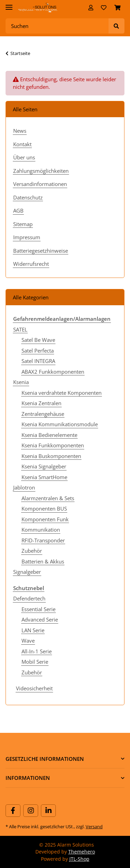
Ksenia (21, 382)
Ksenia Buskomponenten (51, 456)
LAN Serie (33, 630)
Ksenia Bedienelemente (49, 435)
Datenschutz (28, 197)
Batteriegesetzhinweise (41, 251)
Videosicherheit (34, 688)
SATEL (20, 329)
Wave (28, 641)
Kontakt (22, 144)
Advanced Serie (40, 619)
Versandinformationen (40, 184)
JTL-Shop (79, 859)
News (20, 131)
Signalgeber (27, 572)
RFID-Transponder (43, 540)
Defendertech (29, 598)
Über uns (24, 157)
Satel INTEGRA (38, 361)
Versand (94, 827)
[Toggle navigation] (9, 4)
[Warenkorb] (118, 8)
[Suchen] (57, 26)
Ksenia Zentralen (41, 403)
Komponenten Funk (45, 519)
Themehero (82, 852)
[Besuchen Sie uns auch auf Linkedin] (48, 811)
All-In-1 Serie (37, 651)
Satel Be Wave (38, 340)
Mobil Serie (35, 662)
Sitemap (23, 224)
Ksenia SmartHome (44, 477)
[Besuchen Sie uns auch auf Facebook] (13, 811)
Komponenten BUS (44, 508)
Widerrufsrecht (31, 264)
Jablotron (24, 487)
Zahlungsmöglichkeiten (41, 171)
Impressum (27, 237)
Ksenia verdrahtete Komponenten (62, 393)
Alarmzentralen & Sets (48, 498)
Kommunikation (41, 530)
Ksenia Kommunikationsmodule (60, 424)
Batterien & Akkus (43, 561)
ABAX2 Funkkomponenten (53, 372)
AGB (18, 211)
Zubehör (32, 551)
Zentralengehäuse (43, 414)
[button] (91, 8)
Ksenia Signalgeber (44, 466)
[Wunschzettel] (104, 8)
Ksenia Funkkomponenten (53, 445)
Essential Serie (38, 609)
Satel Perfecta (38, 351)
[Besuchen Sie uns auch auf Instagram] (31, 811)
